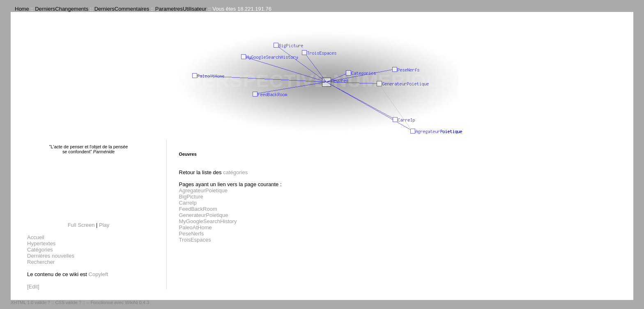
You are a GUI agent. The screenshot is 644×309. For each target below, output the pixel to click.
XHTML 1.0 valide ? (30, 302)
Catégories (40, 250)
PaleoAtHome (195, 227)
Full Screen (81, 225)
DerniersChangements (62, 9)
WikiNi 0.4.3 (137, 302)
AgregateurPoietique (204, 190)
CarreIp (188, 203)
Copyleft (99, 274)
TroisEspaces (195, 240)
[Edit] (33, 287)
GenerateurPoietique (204, 215)
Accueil (36, 237)
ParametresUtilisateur (181, 9)
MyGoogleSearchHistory (208, 221)
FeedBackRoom (198, 209)
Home (22, 9)
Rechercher (41, 262)
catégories (235, 172)
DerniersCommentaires (122, 9)
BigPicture (191, 197)
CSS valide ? (68, 302)
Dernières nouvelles (51, 256)
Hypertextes (41, 243)
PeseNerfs (192, 234)
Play (104, 225)
